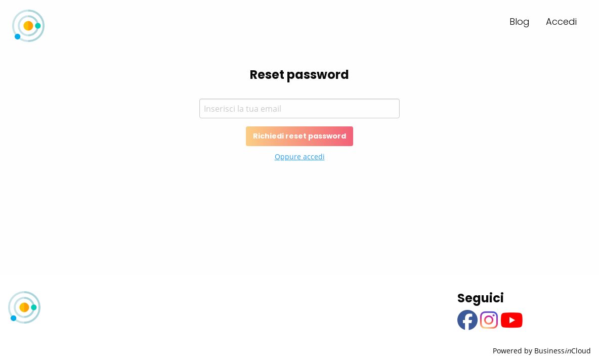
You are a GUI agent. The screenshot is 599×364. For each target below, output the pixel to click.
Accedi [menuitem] (561, 21)
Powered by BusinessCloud (542, 351)
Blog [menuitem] (520, 21)
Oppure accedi (300, 156)
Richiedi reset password (299, 136)
